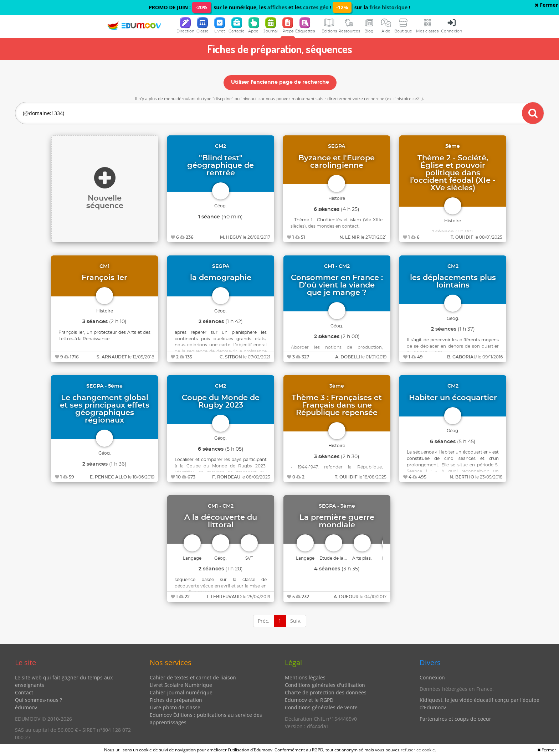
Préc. (264, 621)
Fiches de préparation (176, 700)
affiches (277, 7)
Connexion (432, 677)
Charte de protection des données (326, 692)
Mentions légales (305, 677)
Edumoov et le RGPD (309, 700)
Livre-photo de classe (175, 707)
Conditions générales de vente (321, 707)
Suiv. (296, 621)
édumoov (26, 707)
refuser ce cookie (418, 750)
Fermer (546, 5)
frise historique (388, 7)
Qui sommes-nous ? (39, 700)
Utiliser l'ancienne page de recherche (280, 82)
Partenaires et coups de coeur (455, 719)
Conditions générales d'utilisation (325, 685)
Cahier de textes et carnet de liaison (193, 677)
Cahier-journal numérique (181, 692)
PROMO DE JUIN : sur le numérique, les (208, 7)
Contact (24, 692)
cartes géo (316, 7)
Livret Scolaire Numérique (181, 685)
